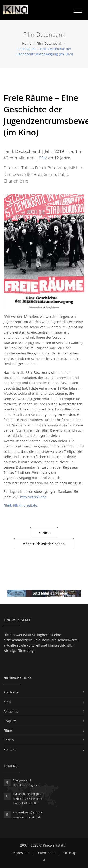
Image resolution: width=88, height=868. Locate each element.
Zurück (44, 533)
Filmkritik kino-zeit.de (20, 505)
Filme (8, 731)
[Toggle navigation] (78, 10)
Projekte (10, 721)
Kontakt (10, 750)
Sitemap (70, 853)
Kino (7, 702)
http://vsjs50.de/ (33, 497)
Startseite (11, 692)
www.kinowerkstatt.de (27, 817)
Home (27, 43)
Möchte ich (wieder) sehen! (44, 544)
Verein (9, 740)
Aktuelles (11, 711)
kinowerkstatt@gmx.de (28, 812)
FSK (43, 158)
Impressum (21, 853)
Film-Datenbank (49, 43)
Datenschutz (46, 853)
